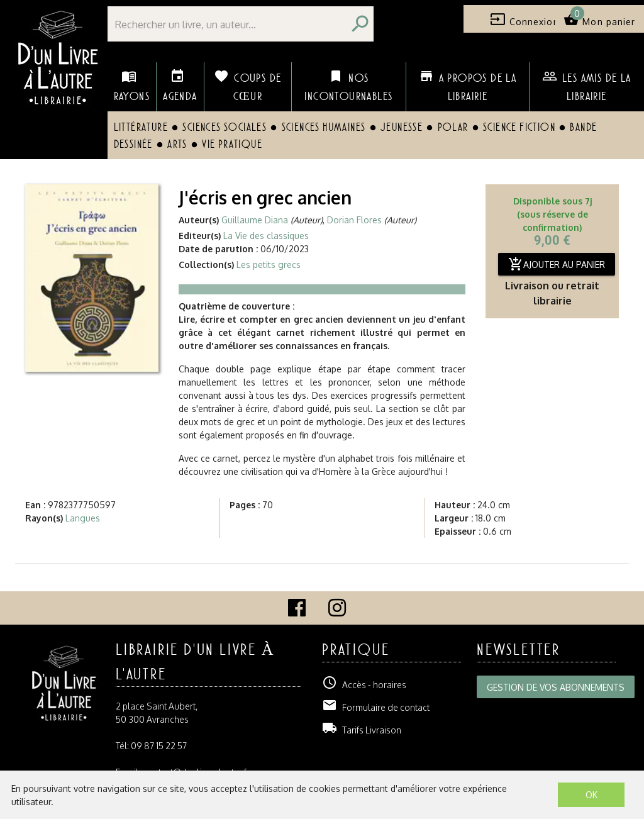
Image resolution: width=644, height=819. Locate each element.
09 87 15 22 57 (159, 746)
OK (591, 795)
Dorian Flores (354, 220)
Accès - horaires (364, 685)
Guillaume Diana (255, 220)
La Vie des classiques (266, 236)
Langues (83, 518)
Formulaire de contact (376, 707)
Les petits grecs (269, 265)
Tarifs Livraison (362, 730)
